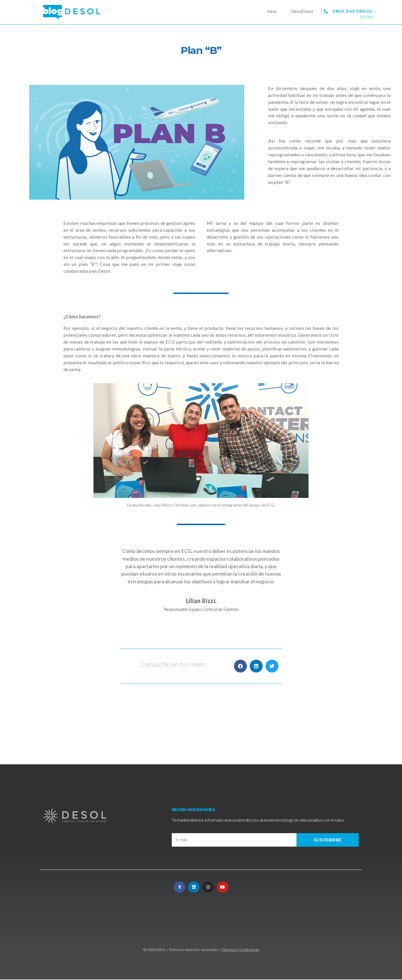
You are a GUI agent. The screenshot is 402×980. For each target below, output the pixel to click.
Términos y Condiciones (240, 950)
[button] (240, 666)
